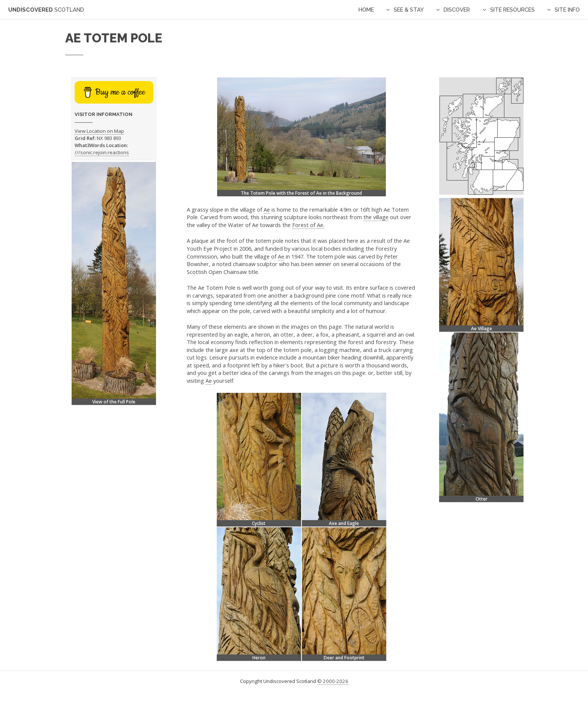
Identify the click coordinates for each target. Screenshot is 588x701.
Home (366, 10)
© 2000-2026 (333, 681)
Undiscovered (46, 10)
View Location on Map (99, 131)
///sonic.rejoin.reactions (102, 152)
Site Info (567, 10)
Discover (457, 10)
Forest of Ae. (308, 225)
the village (376, 217)
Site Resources (512, 10)
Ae (267, 209)
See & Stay (409, 10)
